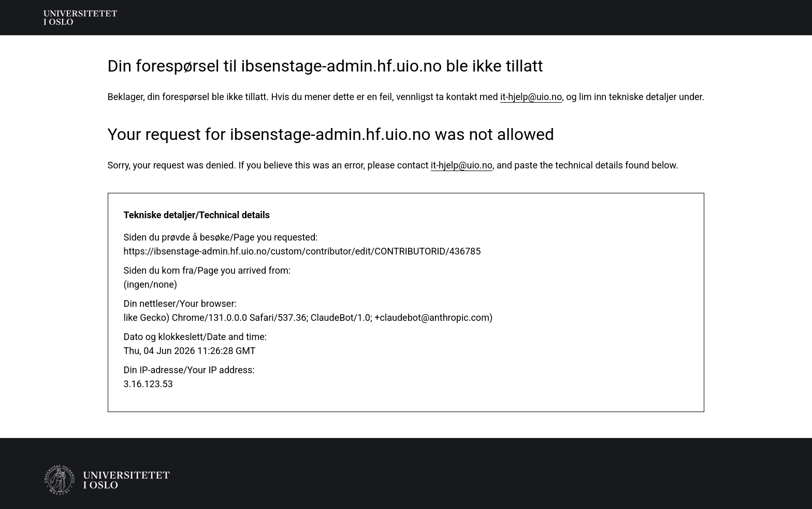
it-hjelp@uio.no (531, 97)
